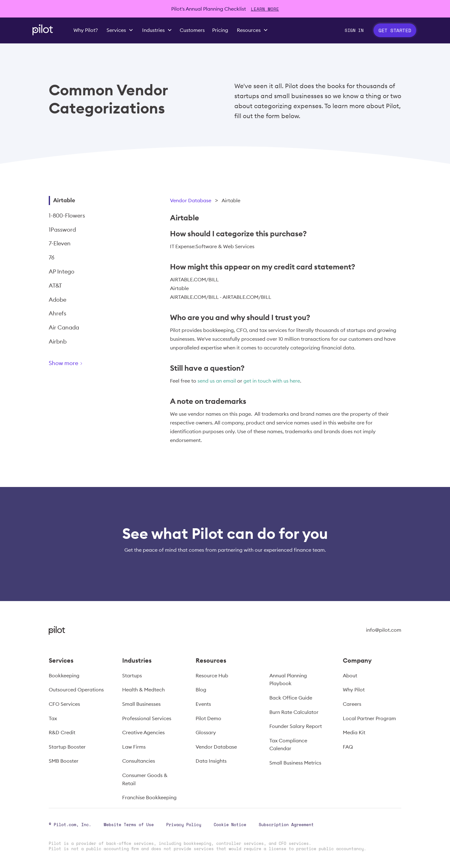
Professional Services (147, 718)
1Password (62, 230)
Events (203, 704)
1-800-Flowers (67, 216)
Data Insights (211, 761)
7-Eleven (60, 243)
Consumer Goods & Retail (145, 779)
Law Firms (134, 747)
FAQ (348, 747)
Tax (53, 718)
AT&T (55, 286)
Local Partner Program (369, 718)
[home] (43, 30)
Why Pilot (354, 690)
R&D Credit (62, 732)
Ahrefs (57, 313)
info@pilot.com (384, 630)
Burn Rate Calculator (294, 712)
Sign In (354, 30)
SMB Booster (64, 761)
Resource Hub (212, 675)
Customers (192, 30)
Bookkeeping (64, 675)
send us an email (217, 381)
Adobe (57, 300)
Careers (352, 704)
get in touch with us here (272, 381)
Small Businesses (141, 704)
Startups (132, 675)
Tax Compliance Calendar (288, 745)
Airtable (64, 200)
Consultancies (139, 761)
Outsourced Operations (76, 690)
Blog (201, 690)
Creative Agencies (143, 732)
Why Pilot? (86, 30)
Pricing (220, 30)
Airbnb (58, 341)
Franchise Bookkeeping (149, 797)
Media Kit (354, 732)
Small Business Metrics (295, 763)
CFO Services (64, 704)
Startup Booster (67, 747)
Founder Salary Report (296, 726)
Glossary (206, 732)
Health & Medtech (143, 690)
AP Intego (62, 271)
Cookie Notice (230, 825)
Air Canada (64, 327)
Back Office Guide (291, 698)
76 (52, 257)
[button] (120, 30)
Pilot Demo (208, 718)
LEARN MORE (265, 9)
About (350, 675)
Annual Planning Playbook (288, 680)
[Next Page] (88, 364)
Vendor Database (191, 200)
